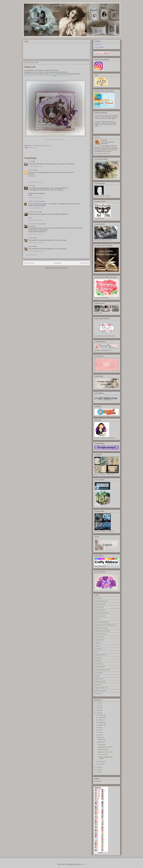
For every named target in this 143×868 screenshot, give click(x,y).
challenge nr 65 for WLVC (105, 747)
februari (100, 762)
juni (99, 730)
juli (99, 727)
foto (96, 652)
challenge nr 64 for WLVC (105, 752)
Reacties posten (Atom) (61, 268)
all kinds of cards (99, 601)
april (99, 735)
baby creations (99, 610)
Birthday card (102, 742)
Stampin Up (98, 679)
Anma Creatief (99, 604)
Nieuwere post (29, 263)
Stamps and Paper (34, 212)
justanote (97, 658)
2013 (98, 772)
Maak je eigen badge (99, 47)
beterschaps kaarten (101, 613)
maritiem (97, 661)
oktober (100, 720)
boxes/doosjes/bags (100, 622)
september (101, 722)
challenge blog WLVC (101, 631)
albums (97, 598)
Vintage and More (100, 688)
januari (100, 764)
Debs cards (32, 170)
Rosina (31, 186)
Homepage (57, 263)
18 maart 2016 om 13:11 (35, 166)
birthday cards (33, 148)
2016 (98, 713)
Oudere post (84, 263)
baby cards (98, 607)
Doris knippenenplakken (36, 224)
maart (100, 737)
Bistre (96, 619)
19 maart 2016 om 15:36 (35, 234)
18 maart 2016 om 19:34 (35, 198)
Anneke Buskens (98, 44)
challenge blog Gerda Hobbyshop (104, 625)
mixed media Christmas (101, 670)
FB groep (97, 649)
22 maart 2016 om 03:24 (35, 243)
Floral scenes (102, 740)
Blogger (83, 864)
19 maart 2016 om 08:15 (35, 220)
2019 (98, 705)
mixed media (98, 667)
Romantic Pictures (103, 749)
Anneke (105, 140)
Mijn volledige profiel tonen (102, 153)
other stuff (97, 673)
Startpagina (98, 781)
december (101, 715)
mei (99, 732)
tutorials (97, 685)
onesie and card (102, 754)
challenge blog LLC (100, 628)
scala (96, 676)
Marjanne (31, 238)
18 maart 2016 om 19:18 (35, 182)
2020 (98, 703)
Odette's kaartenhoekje (35, 201)
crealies (97, 643)
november (101, 717)
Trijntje (30, 161)
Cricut (96, 646)
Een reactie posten (32, 255)
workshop (97, 694)
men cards (98, 664)
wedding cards (99, 691)
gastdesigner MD (99, 655)
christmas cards (99, 634)
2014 (98, 770)
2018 (98, 708)
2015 (98, 767)
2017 (98, 710)
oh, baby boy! (102, 745)
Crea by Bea (98, 640)
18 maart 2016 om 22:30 (35, 208)
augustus (101, 725)
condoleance (98, 637)
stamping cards (99, 682)
